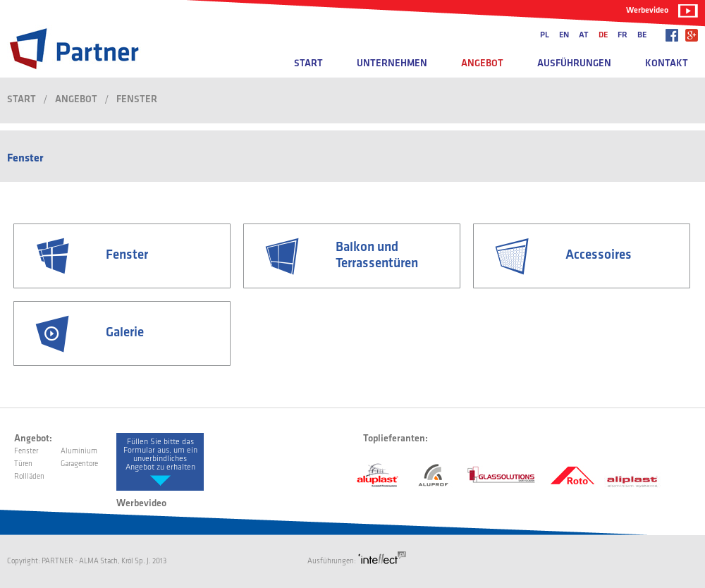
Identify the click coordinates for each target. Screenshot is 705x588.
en (564, 35)
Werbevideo (647, 11)
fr (623, 35)
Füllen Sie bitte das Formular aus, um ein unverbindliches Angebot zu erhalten (160, 455)
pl (545, 35)
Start (308, 64)
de (603, 35)
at (584, 35)
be (642, 35)
